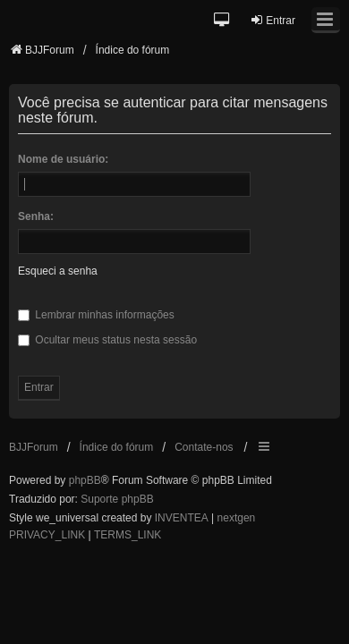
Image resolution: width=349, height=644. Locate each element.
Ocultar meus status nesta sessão (107, 340)
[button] (222, 21)
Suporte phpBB (117, 499)
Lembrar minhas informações (96, 315)
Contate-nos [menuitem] (204, 447)
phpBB (85, 480)
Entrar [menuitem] (272, 20)
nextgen (237, 518)
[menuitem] (47, 536)
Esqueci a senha (58, 271)
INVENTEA (182, 518)
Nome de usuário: (63, 159)
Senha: (36, 216)
